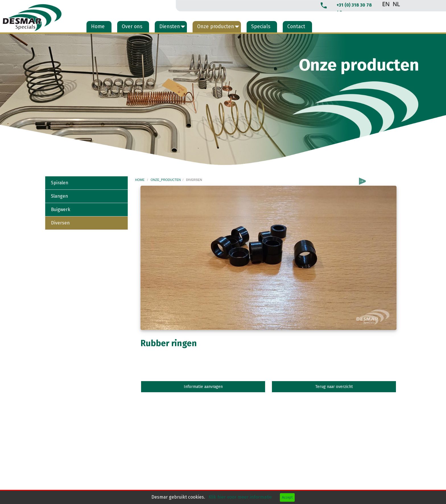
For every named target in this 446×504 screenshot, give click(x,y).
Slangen (59, 196)
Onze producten (216, 27)
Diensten (170, 27)
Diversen (60, 223)
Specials (261, 27)
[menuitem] (99, 27)
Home (98, 27)
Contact (296, 27)
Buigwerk (61, 209)
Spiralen (60, 183)
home (140, 180)
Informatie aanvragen (203, 387)
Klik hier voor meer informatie (241, 497)
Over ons (132, 27)
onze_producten (166, 180)
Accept (287, 497)
